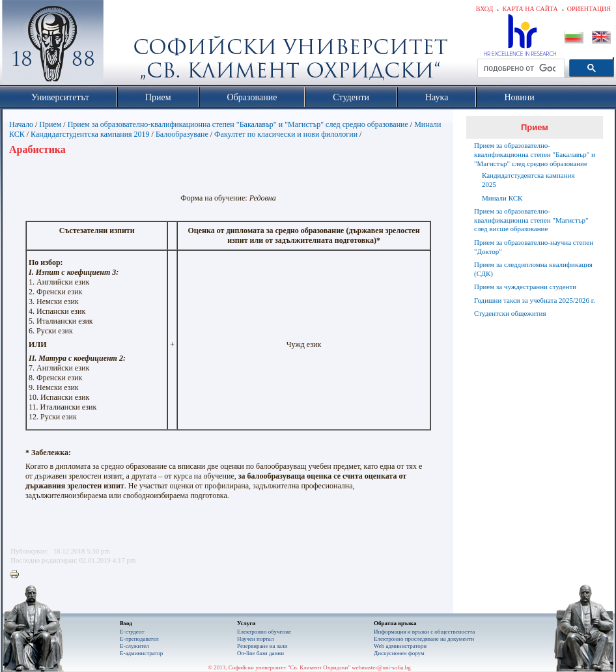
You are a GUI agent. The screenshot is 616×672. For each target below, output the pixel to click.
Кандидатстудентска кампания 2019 (90, 134)
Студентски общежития (510, 313)
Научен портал (255, 639)
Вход (485, 9)
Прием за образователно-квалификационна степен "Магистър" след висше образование (531, 220)
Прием (50, 124)
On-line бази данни (260, 653)
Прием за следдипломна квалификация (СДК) (533, 269)
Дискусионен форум (399, 653)
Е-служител (134, 646)
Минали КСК (502, 198)
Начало (21, 124)
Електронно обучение (264, 632)
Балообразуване (182, 134)
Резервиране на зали (262, 646)
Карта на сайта (530, 9)
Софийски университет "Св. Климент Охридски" (126, 46)
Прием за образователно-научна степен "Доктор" (534, 247)
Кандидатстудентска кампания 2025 (528, 180)
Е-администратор (141, 653)
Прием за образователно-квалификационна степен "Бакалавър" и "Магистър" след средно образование (238, 124)
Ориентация (589, 9)
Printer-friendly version (18, 575)
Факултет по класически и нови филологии (286, 134)
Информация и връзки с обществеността (424, 632)
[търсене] (520, 68)
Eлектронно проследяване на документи (424, 639)
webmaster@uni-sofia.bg (381, 667)
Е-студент (132, 632)
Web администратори (400, 646)
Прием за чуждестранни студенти (525, 287)
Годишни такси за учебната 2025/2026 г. (535, 300)
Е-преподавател (139, 639)
